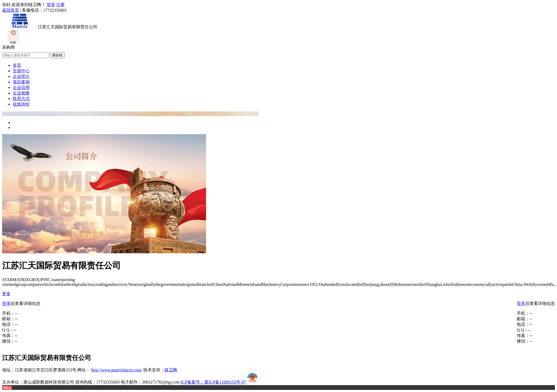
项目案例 (21, 82)
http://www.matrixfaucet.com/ (117, 370)
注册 (60, 5)
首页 (17, 65)
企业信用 (21, 87)
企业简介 (21, 76)
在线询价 (21, 104)
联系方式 (21, 99)
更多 (6, 294)
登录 (51, 5)
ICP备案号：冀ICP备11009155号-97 (213, 382)
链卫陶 (171, 370)
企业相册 (21, 93)
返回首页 (11, 10)
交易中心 (21, 71)
